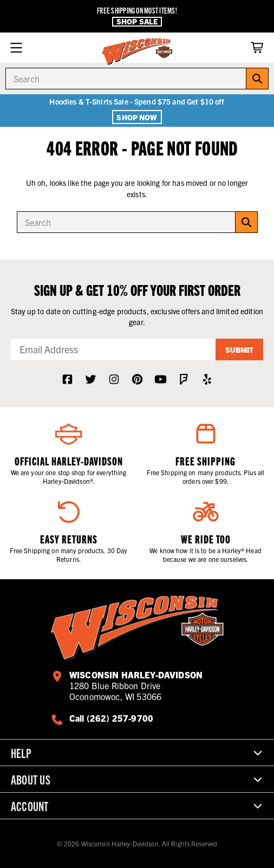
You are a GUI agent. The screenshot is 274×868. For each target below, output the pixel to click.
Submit (239, 349)
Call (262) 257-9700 (111, 718)
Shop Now (137, 117)
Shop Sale (137, 21)
